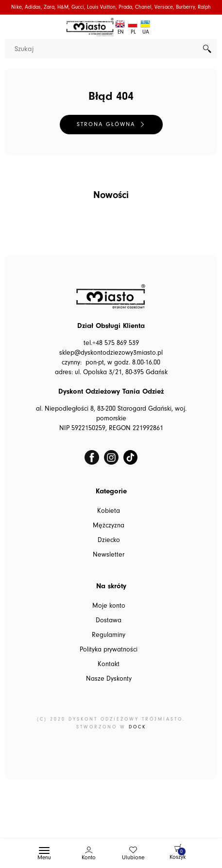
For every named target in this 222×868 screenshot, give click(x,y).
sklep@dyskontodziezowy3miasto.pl (111, 353)
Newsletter (109, 555)
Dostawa (109, 620)
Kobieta (109, 511)
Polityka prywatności (109, 650)
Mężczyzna (109, 525)
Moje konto (109, 606)
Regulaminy (109, 635)
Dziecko (109, 540)
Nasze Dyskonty (109, 679)
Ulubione (133, 858)
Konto (89, 858)
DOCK (137, 727)
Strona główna (106, 124)
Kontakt (109, 664)
